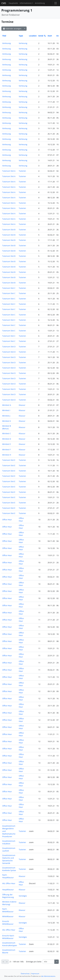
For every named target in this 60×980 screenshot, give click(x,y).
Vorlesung (6, 43)
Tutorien (22, 171)
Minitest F (6, 450)
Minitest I (6, 410)
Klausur (22, 405)
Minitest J (6, 416)
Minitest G (7, 405)
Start (50, 36)
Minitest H (7, 455)
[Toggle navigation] (56, 3)
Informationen (26, 3)
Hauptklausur (8, 890)
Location (33, 36)
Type (21, 36)
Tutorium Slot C (9, 288)
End (58, 36)
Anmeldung (40, 3)
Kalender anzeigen (12, 29)
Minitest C (7, 433)
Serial (42, 36)
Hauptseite (13, 3)
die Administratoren (48, 976)
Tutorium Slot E (9, 460)
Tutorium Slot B (9, 230)
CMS (4, 3)
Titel (4, 36)
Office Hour (7, 520)
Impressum (35, 974)
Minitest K (7, 421)
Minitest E (6, 444)
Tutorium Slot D (9, 347)
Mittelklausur (8, 916)
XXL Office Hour (9, 883)
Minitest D (7, 439)
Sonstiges (23, 896)
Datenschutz (25, 974)
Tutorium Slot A (9, 171)
